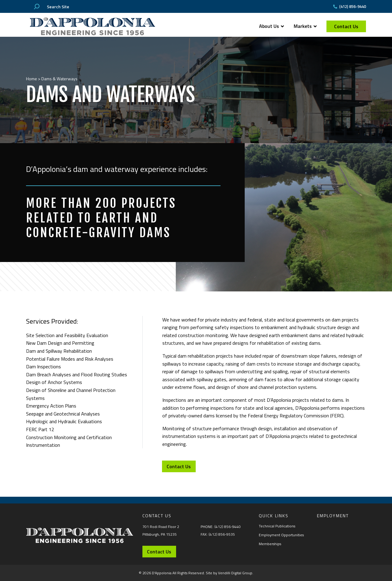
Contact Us (346, 26)
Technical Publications (277, 526)
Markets (305, 26)
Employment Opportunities (281, 535)
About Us (271, 26)
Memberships (270, 544)
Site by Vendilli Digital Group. (230, 573)
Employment (333, 516)
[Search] (37, 6)
